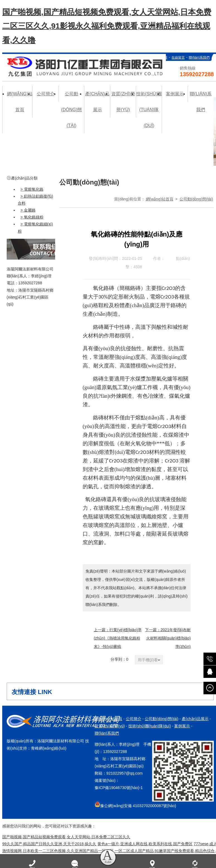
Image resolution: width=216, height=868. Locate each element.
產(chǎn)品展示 (195, 719)
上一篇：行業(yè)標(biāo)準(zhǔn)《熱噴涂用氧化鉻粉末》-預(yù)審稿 (118, 638)
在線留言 (178, 58)
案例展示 (182, 726)
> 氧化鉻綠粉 (32, 217)
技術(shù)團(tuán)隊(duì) (150, 726)
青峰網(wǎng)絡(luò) (49, 748)
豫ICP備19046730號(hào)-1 (119, 788)
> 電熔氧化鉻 (32, 189)
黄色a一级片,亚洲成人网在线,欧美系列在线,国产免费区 (145, 844)
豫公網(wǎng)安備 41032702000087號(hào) (135, 805)
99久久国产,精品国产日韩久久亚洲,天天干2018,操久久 (49, 844)
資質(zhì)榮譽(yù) (110, 726)
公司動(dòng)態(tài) (196, 199)
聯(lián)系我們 (199, 58)
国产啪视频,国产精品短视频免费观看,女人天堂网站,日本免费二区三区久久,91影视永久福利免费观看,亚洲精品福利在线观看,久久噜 (107, 26)
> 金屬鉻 (28, 210)
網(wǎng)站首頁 (160, 199)
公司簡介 (134, 719)
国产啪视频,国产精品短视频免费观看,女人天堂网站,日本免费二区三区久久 (66, 837)
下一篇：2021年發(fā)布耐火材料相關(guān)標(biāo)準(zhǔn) (168, 638)
